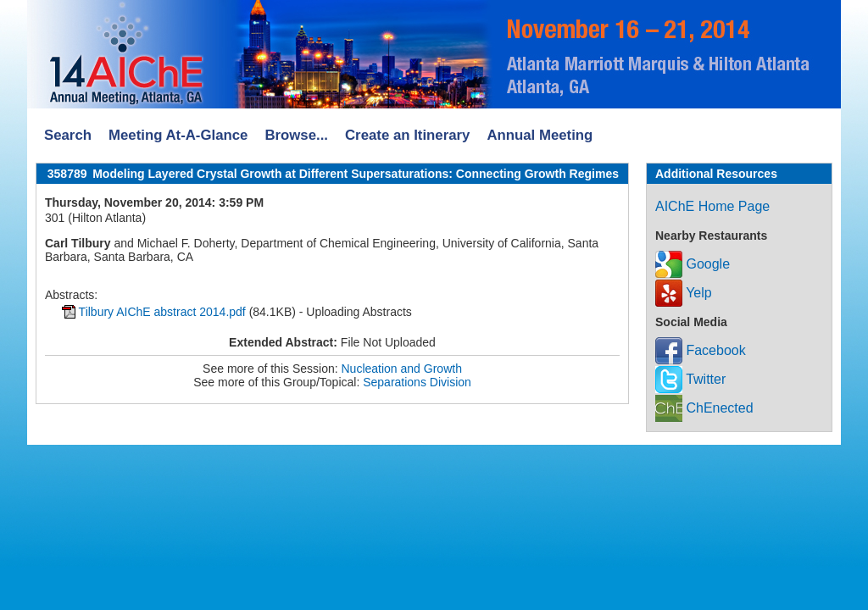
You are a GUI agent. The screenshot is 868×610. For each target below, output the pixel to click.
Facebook (701, 350)
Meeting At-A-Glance (178, 135)
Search (68, 135)
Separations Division (417, 382)
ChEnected (704, 408)
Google (693, 264)
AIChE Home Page (712, 206)
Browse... (296, 135)
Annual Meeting (540, 135)
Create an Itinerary (407, 135)
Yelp (684, 293)
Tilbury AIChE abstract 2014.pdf (162, 312)
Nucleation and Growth (402, 369)
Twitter (690, 379)
